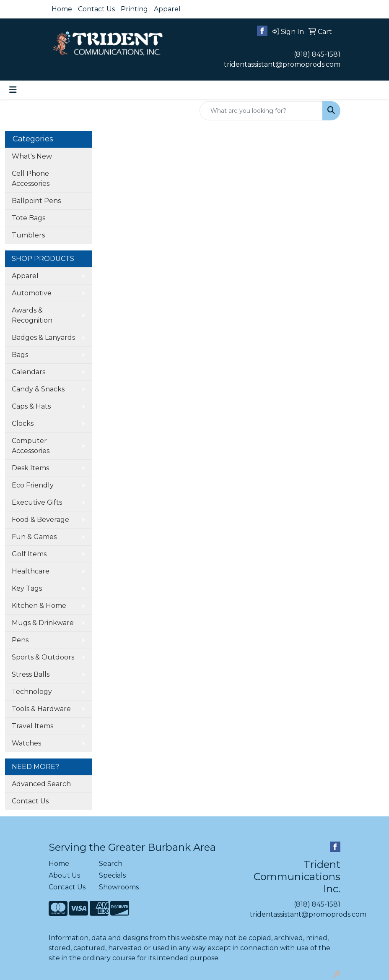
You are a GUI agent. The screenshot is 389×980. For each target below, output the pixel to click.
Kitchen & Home (39, 606)
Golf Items (29, 554)
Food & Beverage (40, 520)
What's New (32, 156)
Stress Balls (31, 674)
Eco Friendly (33, 485)
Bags (20, 355)
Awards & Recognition (32, 315)
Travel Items (32, 726)
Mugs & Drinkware (43, 623)
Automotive (32, 293)
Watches (26, 743)
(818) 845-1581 (317, 54)
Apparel (167, 9)
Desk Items (30, 468)
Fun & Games (34, 537)
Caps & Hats (31, 406)
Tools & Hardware (41, 709)
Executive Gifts (37, 502)
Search (111, 864)
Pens (20, 640)
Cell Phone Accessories (31, 179)
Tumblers (28, 235)
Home (62, 9)
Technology (32, 692)
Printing (134, 9)
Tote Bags (29, 218)
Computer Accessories (31, 446)
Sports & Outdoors (43, 657)
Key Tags (27, 588)
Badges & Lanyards (43, 338)
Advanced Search (41, 784)
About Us (64, 875)
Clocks (23, 424)
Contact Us (96, 9)
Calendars (29, 372)
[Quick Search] (261, 111)
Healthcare (31, 571)
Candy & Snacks (38, 389)
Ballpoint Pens (36, 201)
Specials (112, 875)
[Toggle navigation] (13, 90)
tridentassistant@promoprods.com (282, 64)
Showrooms (119, 887)
